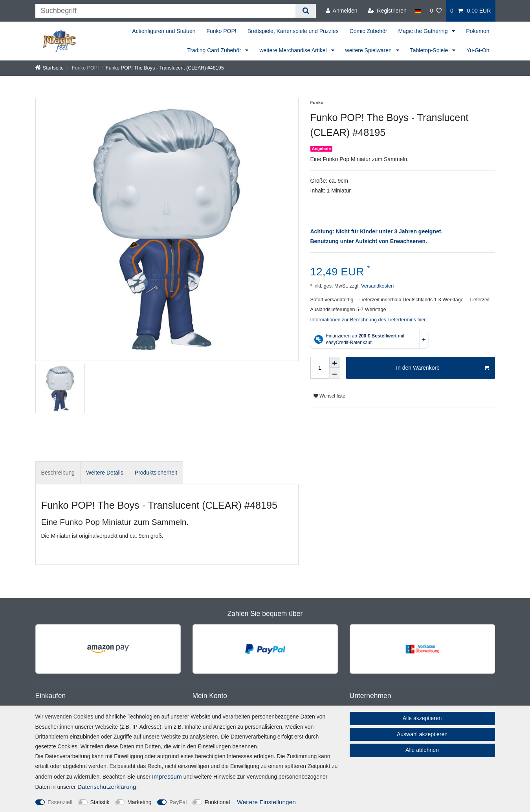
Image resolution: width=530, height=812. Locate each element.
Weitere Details (105, 473)
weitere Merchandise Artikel (294, 50)
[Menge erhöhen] (335, 362)
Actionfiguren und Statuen (164, 31)
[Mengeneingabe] (320, 368)
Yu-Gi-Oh (478, 50)
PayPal (178, 802)
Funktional (217, 802)
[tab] (58, 473)
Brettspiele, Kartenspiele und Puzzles (293, 31)
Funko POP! (221, 31)
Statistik (100, 802)
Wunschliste (329, 396)
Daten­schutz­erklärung (107, 787)
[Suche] (305, 11)
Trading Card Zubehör (215, 50)
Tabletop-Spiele (430, 50)
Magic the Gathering (424, 31)
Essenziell (60, 802)
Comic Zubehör (369, 31)
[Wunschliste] (436, 11)
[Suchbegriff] (166, 11)
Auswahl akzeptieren (422, 734)
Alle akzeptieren (422, 718)
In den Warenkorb (442, 368)
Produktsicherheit (156, 473)
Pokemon (478, 31)
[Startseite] (50, 68)
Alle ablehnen (422, 750)
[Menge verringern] (335, 373)
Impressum (167, 776)
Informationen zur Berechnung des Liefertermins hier (368, 320)
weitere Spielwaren (369, 50)
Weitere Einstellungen (266, 802)
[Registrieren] (387, 11)
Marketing (139, 802)
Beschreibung (58, 473)
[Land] (418, 11)
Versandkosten (377, 286)
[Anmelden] (342, 11)
